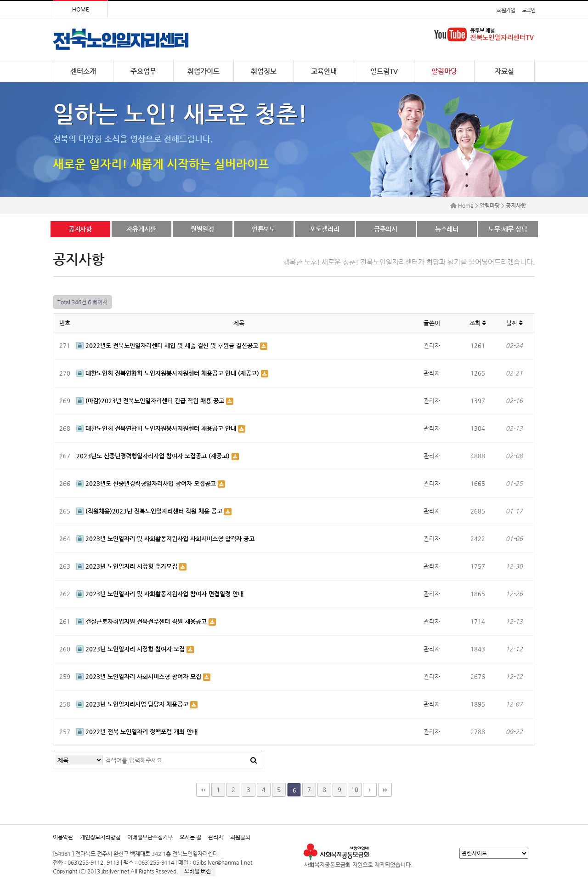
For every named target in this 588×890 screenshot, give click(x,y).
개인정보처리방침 (100, 837)
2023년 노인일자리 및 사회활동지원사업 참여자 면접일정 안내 (160, 594)
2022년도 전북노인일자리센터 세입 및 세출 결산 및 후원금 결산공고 (168, 345)
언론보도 (263, 229)
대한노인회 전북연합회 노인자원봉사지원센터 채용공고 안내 (157, 428)
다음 (370, 790)
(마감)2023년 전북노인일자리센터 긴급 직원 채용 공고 (151, 401)
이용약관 (63, 837)
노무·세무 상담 (508, 229)
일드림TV (384, 71)
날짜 (514, 323)
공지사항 (80, 229)
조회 (478, 323)
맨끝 (385, 790)
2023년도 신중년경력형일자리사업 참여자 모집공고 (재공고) (154, 456)
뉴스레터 (447, 229)
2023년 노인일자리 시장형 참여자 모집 (131, 649)
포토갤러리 (324, 229)
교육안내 (324, 71)
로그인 (529, 10)
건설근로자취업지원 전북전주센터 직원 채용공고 (142, 621)
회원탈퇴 (240, 837)
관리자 (216, 837)
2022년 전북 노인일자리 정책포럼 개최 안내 (137, 732)
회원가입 (506, 10)
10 (355, 790)
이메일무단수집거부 (150, 837)
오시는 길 (190, 837)
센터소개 (83, 71)
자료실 (504, 71)
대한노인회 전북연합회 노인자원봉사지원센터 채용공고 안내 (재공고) (169, 373)
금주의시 (386, 229)
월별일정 (202, 229)
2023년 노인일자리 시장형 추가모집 (128, 566)
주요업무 (143, 71)
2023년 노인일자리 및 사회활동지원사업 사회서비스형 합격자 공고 (165, 539)
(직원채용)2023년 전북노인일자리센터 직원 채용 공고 (150, 511)
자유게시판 (141, 229)
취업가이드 (204, 71)
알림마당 (444, 71)
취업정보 (264, 71)
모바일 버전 (198, 871)
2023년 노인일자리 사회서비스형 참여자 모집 (140, 676)
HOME (81, 9)
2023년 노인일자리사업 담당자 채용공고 (133, 704)
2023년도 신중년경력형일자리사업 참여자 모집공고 (147, 483)
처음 (203, 790)
